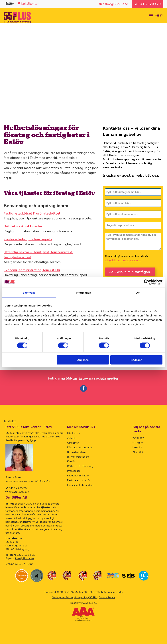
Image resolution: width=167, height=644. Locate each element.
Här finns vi (74, 433)
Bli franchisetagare (78, 457)
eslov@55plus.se (19, 492)
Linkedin (137, 447)
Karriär (71, 462)
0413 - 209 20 (17, 488)
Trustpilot (10, 421)
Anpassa (83, 360)
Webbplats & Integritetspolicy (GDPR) (74, 598)
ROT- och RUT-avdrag (80, 466)
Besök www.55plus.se (84, 603)
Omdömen (73, 443)
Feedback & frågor (78, 476)
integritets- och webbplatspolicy (123, 260)
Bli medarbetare (76, 452)
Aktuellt (72, 438)
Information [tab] (83, 292)
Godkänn (136, 360)
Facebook (138, 438)
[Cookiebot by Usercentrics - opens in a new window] (147, 282)
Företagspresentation (80, 448)
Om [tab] (138, 292)
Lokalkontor (30, 4)
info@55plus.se (25, 559)
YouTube (138, 452)
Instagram (138, 443)
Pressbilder (74, 471)
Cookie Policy (107, 598)
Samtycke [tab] (29, 292)
